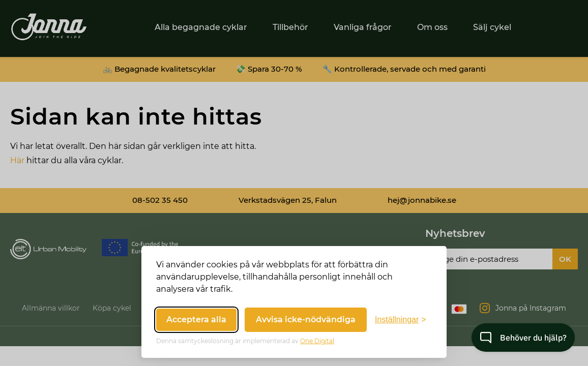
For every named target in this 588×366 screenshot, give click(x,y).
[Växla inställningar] (401, 320)
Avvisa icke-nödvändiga (306, 319)
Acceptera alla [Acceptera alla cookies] (196, 319)
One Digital (317, 341)
